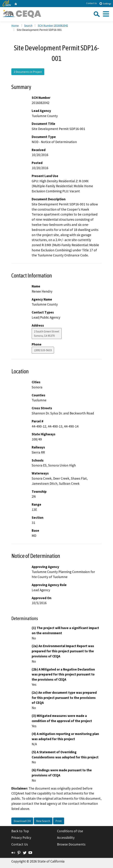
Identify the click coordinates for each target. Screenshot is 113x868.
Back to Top (20, 831)
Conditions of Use (70, 831)
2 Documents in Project (28, 72)
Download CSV (22, 821)
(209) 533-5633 (43, 350)
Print (59, 821)
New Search (43, 821)
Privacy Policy (21, 838)
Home (15, 26)
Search (28, 26)
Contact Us (91, 3)
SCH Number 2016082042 (53, 26)
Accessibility (66, 838)
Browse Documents (71, 844)
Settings (105, 3)
